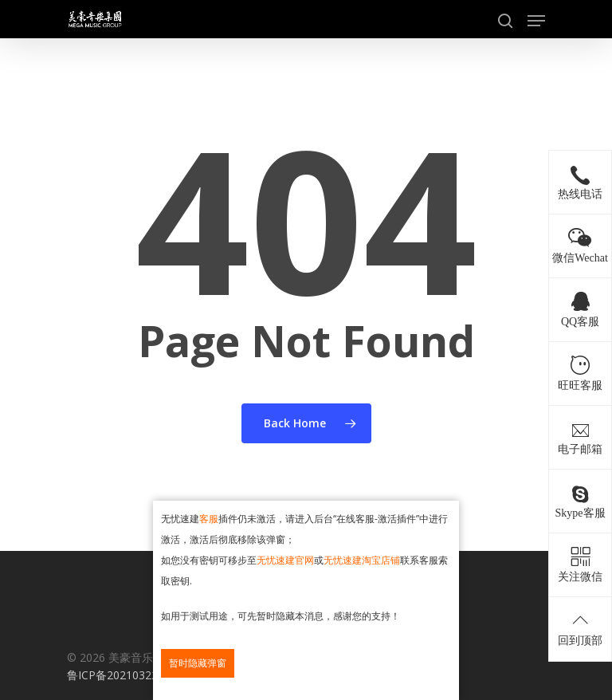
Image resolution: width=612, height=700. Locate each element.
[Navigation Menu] (536, 21)
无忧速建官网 (285, 560)
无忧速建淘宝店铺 (362, 560)
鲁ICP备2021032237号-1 (129, 675)
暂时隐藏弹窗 (198, 663)
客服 (209, 519)
